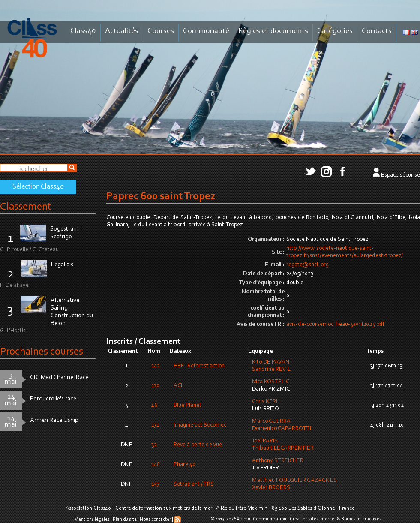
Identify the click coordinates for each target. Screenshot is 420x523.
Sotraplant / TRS (194, 484)
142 (156, 366)
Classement (26, 207)
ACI (178, 386)
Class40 (83, 31)
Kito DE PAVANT (273, 362)
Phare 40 (184, 465)
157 (155, 484)
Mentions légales (92, 520)
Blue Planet (187, 406)
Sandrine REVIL (271, 370)
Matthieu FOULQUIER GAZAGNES (294, 481)
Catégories (335, 31)
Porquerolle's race (53, 399)
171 (155, 425)
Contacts (377, 31)
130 (155, 386)
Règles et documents (273, 31)
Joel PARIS (265, 441)
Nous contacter (155, 520)
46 (154, 406)
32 (154, 445)
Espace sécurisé (400, 175)
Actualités (122, 31)
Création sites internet (313, 519)
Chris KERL (265, 402)
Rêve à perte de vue (198, 445)
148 (156, 465)
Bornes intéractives (361, 519)
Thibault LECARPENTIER (283, 448)
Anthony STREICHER (278, 461)
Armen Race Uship (54, 420)
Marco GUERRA (271, 421)
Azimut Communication (261, 519)
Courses (161, 31)
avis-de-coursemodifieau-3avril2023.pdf (335, 325)
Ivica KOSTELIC (271, 382)
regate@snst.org (307, 265)
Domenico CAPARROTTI (282, 429)
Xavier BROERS (271, 488)
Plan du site (125, 520)
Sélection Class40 (38, 187)
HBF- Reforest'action (199, 366)
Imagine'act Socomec (200, 425)
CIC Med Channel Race (59, 377)
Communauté (206, 31)
